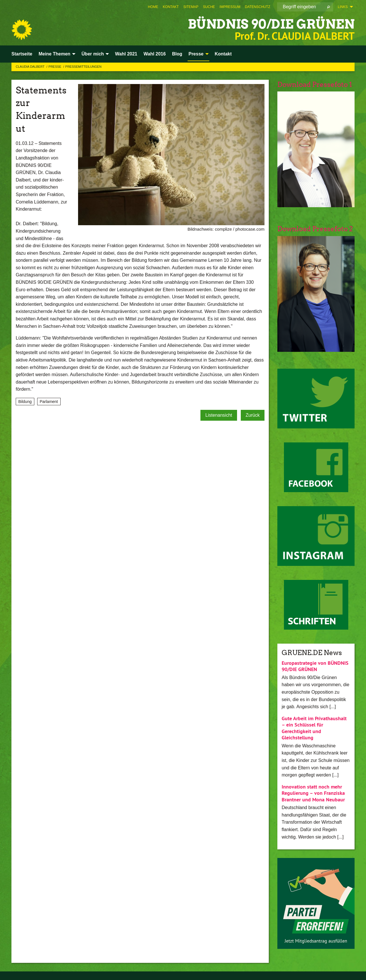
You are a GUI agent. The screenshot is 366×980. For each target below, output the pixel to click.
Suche (209, 7)
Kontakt (171, 7)
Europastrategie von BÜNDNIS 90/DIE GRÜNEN (315, 666)
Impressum (230, 7)
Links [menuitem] (343, 7)
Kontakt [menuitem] (223, 54)
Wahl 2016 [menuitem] (155, 54)
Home (153, 7)
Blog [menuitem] (177, 54)
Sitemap (191, 7)
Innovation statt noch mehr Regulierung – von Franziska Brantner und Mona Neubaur (313, 793)
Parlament (49, 402)
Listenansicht (219, 415)
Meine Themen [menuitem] (54, 54)
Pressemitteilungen (83, 67)
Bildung (25, 402)
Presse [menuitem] (196, 54)
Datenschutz (258, 7)
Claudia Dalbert (31, 67)
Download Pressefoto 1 (315, 84)
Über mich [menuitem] (93, 54)
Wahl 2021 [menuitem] (126, 54)
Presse (55, 67)
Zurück (253, 415)
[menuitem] (153, 7)
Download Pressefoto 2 (315, 229)
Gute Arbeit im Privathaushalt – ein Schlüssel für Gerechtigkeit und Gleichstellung (314, 728)
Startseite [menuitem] (22, 54)
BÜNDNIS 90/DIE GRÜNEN (271, 24)
